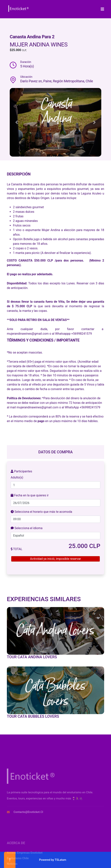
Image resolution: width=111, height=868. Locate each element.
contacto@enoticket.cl (28, 843)
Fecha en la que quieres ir (30, 495)
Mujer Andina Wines (39, 44)
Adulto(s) (17, 477)
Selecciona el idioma (27, 528)
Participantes (21, 471)
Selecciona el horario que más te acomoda (41, 512)
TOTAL (16, 549)
